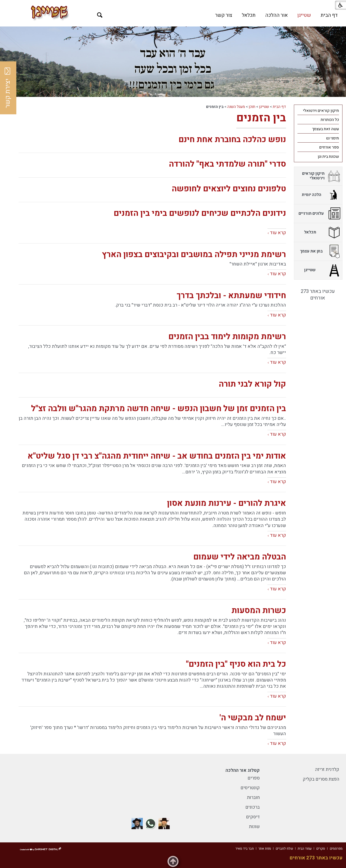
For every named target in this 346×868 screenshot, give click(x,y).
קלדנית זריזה (327, 769)
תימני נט (332, 138)
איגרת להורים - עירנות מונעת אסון (227, 503)
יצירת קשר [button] (8, 88)
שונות (254, 827)
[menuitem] (329, 15)
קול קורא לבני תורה (252, 384)
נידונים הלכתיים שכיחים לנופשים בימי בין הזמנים (200, 213)
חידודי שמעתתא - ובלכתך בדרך (231, 296)
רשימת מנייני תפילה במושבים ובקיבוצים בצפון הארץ (194, 255)
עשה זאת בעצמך (325, 129)
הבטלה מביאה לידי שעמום (240, 557)
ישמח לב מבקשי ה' (253, 718)
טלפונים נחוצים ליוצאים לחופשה (229, 189)
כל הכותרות (330, 120)
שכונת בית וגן (328, 157)
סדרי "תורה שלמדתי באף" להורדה (227, 164)
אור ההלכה (276, 15)
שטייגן (304, 15)
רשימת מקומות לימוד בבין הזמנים (227, 337)
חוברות (253, 797)
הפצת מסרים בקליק (321, 779)
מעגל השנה (236, 107)
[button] (100, 15)
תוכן (252, 107)
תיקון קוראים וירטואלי (321, 111)
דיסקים (253, 817)
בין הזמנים (261, 118)
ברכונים (253, 807)
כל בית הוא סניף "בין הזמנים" (236, 664)
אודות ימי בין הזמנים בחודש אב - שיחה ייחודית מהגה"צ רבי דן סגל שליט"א (157, 456)
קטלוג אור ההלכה (243, 770)
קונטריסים (250, 788)
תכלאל (249, 15)
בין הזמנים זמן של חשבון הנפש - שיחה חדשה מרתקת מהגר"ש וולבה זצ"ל (159, 409)
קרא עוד (278, 233)
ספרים (254, 778)
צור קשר (224, 15)
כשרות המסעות (259, 611)
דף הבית (329, 15)
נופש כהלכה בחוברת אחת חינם (232, 140)
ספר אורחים (329, 147)
